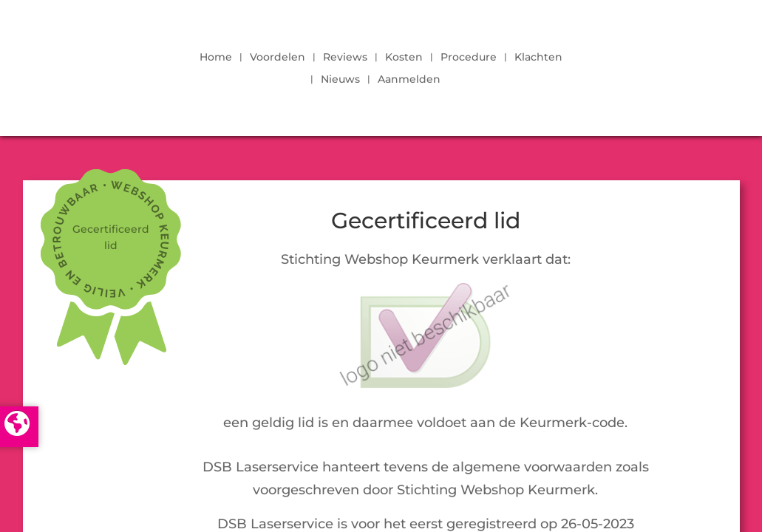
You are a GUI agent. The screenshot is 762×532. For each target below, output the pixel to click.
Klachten (538, 58)
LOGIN (645, 64)
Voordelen (278, 58)
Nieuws (340, 80)
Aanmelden (409, 80)
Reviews (345, 58)
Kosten (404, 58)
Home (216, 58)
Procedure (469, 58)
